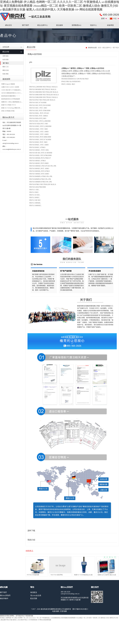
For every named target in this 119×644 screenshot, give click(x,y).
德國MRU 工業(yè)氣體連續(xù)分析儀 (13, 102)
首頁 (99, 48)
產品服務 (59, 25)
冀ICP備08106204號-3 (80, 609)
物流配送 (34, 592)
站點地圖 (56, 611)
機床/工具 (6, 67)
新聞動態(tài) (76, 25)
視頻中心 (93, 25)
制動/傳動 (6, 74)
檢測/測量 (6, 60)
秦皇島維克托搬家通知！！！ (11, 96)
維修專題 (110, 25)
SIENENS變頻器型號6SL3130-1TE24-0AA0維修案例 (17, 93)
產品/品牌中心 (42, 25)
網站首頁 (8, 25)
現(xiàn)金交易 (36, 595)
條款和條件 (4, 598)
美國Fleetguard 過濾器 (8, 84)
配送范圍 (34, 598)
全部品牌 (12, 47)
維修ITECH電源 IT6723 (9, 105)
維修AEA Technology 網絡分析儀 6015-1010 (15, 108)
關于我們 (25, 25)
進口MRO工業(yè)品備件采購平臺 (26, 17)
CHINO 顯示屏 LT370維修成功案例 (12, 90)
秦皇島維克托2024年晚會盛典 (11, 99)
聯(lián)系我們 (5, 595)
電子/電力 (6, 63)
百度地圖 (63, 611)
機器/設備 (6, 70)
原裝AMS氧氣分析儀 (8, 111)
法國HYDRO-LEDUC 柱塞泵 (10, 87)
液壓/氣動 (6, 56)
